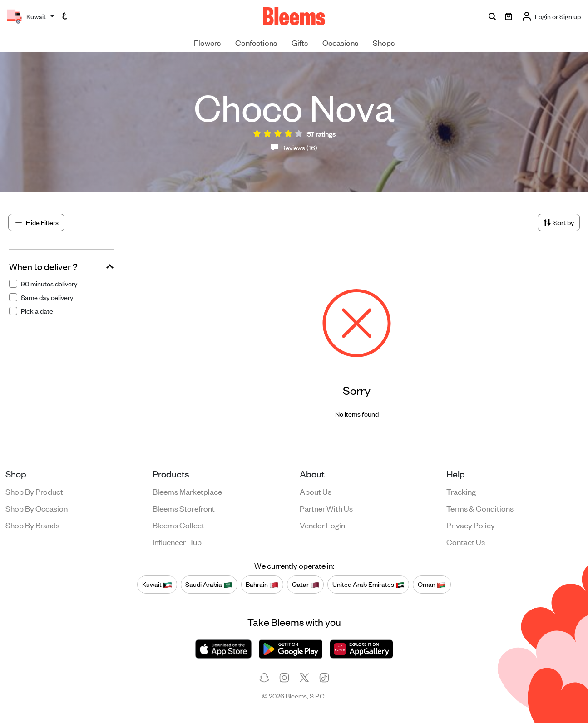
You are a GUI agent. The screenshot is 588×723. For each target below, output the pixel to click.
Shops (384, 42)
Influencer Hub (177, 541)
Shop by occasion (37, 508)
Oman (432, 585)
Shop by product (34, 491)
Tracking (461, 491)
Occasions (340, 42)
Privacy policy (471, 525)
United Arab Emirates (368, 585)
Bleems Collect (178, 525)
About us (316, 491)
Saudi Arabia (209, 585)
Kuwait (157, 585)
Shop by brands (32, 525)
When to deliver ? (43, 266)
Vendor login (322, 525)
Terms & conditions (480, 508)
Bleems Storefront (184, 508)
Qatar (306, 585)
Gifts (300, 42)
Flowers (207, 42)
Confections (256, 42)
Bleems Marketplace (187, 491)
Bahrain (262, 585)
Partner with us (326, 508)
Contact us (466, 541)
